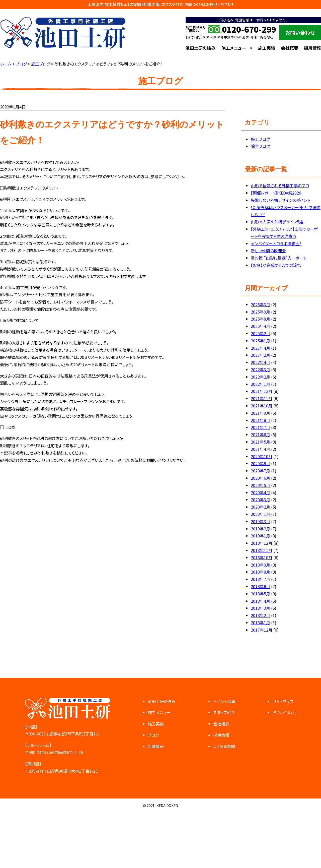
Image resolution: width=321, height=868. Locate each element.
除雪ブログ (260, 146)
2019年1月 (260, 536)
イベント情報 (224, 701)
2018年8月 (260, 572)
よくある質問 (224, 746)
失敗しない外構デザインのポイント (280, 200)
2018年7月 (260, 579)
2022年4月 (260, 362)
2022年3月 (260, 369)
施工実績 (267, 48)
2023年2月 (260, 355)
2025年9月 (260, 312)
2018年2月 (260, 615)
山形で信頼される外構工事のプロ (280, 185)
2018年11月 (262, 550)
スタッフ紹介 (224, 712)
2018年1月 (260, 623)
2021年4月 (260, 449)
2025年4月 (260, 326)
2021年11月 (262, 398)
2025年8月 (260, 319)
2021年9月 (260, 413)
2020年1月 (260, 514)
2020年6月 (260, 478)
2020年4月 (260, 492)
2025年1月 (260, 341)
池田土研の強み (200, 48)
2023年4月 (260, 348)
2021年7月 (260, 427)
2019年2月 (260, 529)
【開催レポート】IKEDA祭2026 (276, 193)
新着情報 (156, 746)
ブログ (153, 735)
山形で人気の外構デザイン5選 (277, 222)
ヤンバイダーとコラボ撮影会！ (276, 243)
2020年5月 (260, 485)
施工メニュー (234, 48)
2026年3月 (260, 304)
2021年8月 (260, 420)
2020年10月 (262, 456)
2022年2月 (260, 377)
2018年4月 (260, 601)
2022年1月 (260, 384)
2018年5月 (260, 594)
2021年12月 (262, 391)
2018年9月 (260, 565)
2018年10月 (262, 557)
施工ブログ (260, 139)
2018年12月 (262, 543)
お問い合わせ (300, 33)
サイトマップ (283, 701)
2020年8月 (260, 463)
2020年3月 (260, 500)
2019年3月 (260, 521)
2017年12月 (262, 630)
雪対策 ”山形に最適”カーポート (278, 258)
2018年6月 (260, 586)
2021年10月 (262, 406)
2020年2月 (260, 507)
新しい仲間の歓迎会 (268, 251)
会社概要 (290, 48)
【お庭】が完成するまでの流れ (276, 265)
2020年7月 (260, 471)
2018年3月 (260, 608)
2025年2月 (260, 333)
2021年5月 (260, 442)
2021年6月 (260, 435)
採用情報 (312, 48)
